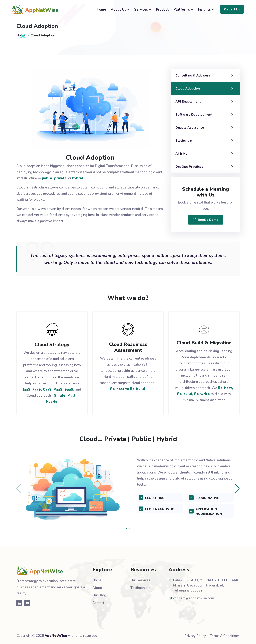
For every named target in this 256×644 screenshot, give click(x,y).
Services (143, 10)
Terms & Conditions (225, 636)
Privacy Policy (195, 636)
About (97, 588)
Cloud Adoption (188, 89)
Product (162, 10)
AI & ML (181, 154)
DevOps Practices (189, 167)
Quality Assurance (190, 128)
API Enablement (188, 102)
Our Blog (99, 595)
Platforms (183, 10)
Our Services (140, 580)
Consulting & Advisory (193, 76)
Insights (206, 10)
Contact (98, 603)
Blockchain (184, 141)
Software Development (194, 115)
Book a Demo (206, 220)
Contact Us (232, 9)
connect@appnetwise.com (193, 598)
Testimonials (140, 588)
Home (101, 10)
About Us (120, 10)
